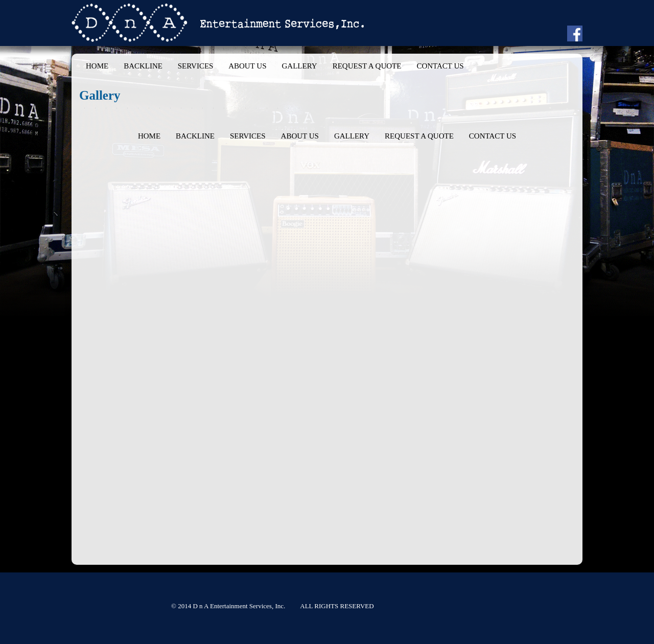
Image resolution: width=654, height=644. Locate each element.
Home (97, 66)
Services (196, 66)
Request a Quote (367, 66)
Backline (143, 66)
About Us (247, 66)
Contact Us (440, 66)
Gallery (299, 66)
